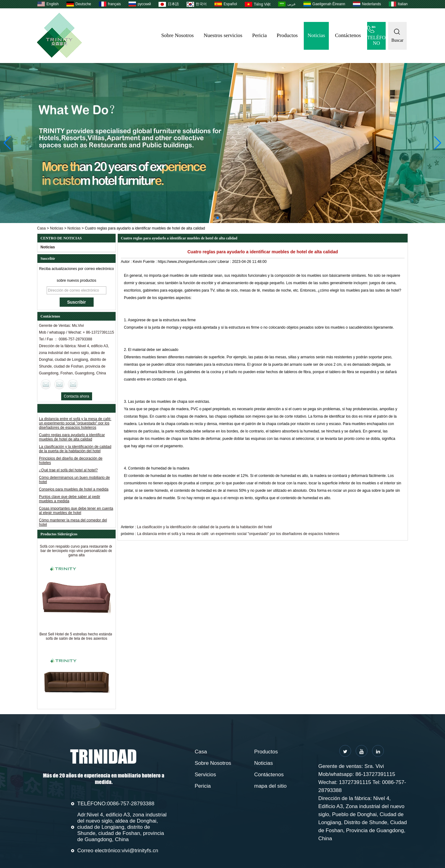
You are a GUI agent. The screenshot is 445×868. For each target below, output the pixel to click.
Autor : (127, 262)
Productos (287, 35)
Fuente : (150, 262)
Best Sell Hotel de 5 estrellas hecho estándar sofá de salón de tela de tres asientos (76, 638)
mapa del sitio (271, 786)
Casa (41, 228)
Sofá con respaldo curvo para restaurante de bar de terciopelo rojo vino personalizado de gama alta (76, 552)
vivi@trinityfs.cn (140, 851)
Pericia (259, 35)
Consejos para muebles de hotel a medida (74, 491)
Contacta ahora (76, 396)
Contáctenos (348, 35)
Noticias (316, 35)
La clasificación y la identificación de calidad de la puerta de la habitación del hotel (75, 450)
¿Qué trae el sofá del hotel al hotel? (68, 471)
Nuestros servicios (223, 35)
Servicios (205, 775)
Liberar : (225, 262)
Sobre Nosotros (178, 35)
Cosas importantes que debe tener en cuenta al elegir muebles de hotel (76, 512)
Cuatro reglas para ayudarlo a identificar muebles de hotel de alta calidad (72, 438)
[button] (218, 218)
